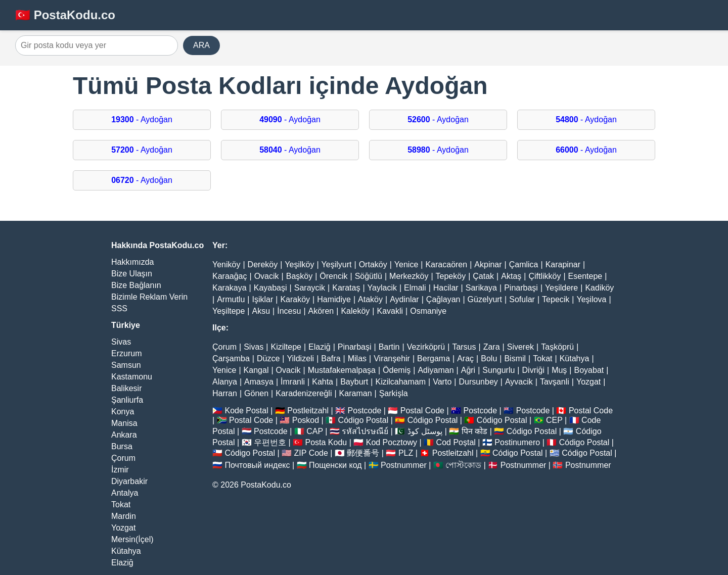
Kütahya (126, 551)
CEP (554, 420)
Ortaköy (373, 265)
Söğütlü (369, 276)
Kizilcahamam (400, 382)
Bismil (515, 358)
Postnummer (404, 465)
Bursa (122, 446)
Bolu (489, 358)
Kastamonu (132, 377)
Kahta (323, 382)
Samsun (126, 365)
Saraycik (310, 288)
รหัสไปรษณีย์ (365, 431)
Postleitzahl (308, 411)
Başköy (299, 276)
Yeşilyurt (337, 265)
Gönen (256, 393)
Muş (559, 370)
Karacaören (446, 265)
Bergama (434, 358)
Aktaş (511, 276)
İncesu (289, 311)
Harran (225, 393)
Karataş (346, 288)
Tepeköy (451, 276)
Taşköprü (557, 347)
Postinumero (517, 442)
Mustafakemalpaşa (342, 370)
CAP (315, 431)
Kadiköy (599, 288)
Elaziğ (122, 563)
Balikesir (126, 388)
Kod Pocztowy (392, 442)
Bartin (389, 347)
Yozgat (123, 528)
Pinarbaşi (521, 288)
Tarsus (464, 347)
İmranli (293, 382)
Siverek (520, 347)
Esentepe (585, 276)
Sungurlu (498, 370)
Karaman (356, 393)
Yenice (406, 265)
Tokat (121, 505)
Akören (321, 311)
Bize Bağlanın (136, 285)
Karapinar (563, 265)
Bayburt (354, 382)
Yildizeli (300, 358)
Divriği (533, 370)
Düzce (268, 358)
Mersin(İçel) (132, 539)
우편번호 (270, 442)
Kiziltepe (286, 347)
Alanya (225, 382)
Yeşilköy (299, 265)
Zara (492, 347)
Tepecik (556, 299)
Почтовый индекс (257, 465)
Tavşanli (555, 382)
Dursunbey (478, 382)
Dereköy (263, 265)
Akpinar (488, 265)
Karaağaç (230, 276)
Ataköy (370, 299)
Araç (465, 358)
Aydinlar (404, 299)
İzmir (120, 470)
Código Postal (363, 420)
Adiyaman (436, 370)
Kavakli (390, 311)
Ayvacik (519, 382)
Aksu (261, 311)
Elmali (415, 288)
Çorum (123, 458)
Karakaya (230, 288)
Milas (357, 358)
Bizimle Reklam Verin (149, 297)
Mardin (124, 516)
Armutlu (231, 299)
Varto (442, 382)
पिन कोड (474, 431)
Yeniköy (226, 265)
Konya (123, 412)
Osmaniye (428, 311)
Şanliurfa (127, 400)
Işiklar (262, 299)
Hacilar (446, 288)
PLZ (406, 453)
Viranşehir (392, 358)
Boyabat (589, 370)
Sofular (522, 299)
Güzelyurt (485, 299)
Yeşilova (591, 299)
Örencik (333, 276)
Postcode (365, 411)
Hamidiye (334, 299)
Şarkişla (394, 393)
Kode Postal (246, 411)
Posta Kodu (326, 442)
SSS (119, 308)
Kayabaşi (270, 288)
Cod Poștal (456, 442)
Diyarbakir (129, 481)
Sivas (121, 342)
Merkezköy (409, 276)
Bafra (331, 358)
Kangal (256, 370)
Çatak (483, 276)
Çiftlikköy (544, 276)
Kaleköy (355, 311)
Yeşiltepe (229, 311)
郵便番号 (363, 453)
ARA (201, 45)
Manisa (124, 423)
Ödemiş (397, 370)
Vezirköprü (426, 347)
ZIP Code (311, 453)
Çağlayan (443, 299)
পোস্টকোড (463, 465)
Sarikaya (481, 288)
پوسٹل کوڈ (425, 431)
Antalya (125, 493)
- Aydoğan (142, 119)
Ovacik (267, 276)
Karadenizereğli (304, 393)
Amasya (259, 382)
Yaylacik (382, 288)
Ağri (468, 370)
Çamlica (524, 265)
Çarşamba (231, 358)
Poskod (306, 420)
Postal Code (422, 411)
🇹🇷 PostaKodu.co (65, 15)
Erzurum (126, 353)
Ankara (124, 435)
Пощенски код (335, 465)
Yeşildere (561, 288)
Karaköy (295, 299)
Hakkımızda (132, 262)
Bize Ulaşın (132, 274)
